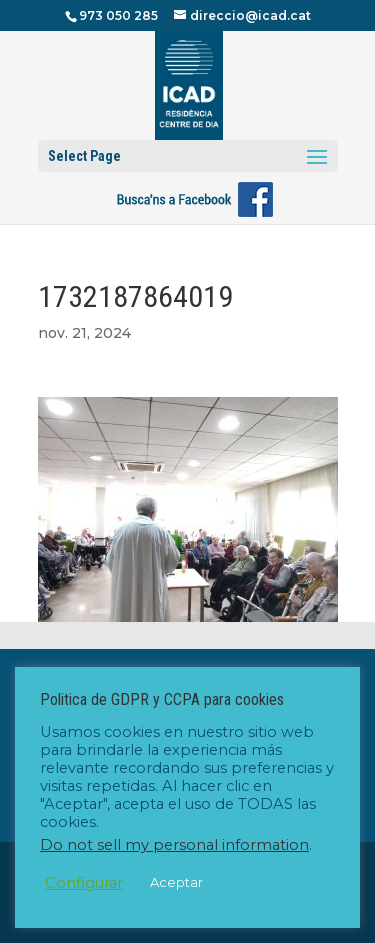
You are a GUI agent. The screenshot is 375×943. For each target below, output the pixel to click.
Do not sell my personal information (174, 845)
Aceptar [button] (176, 882)
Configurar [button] (84, 883)
